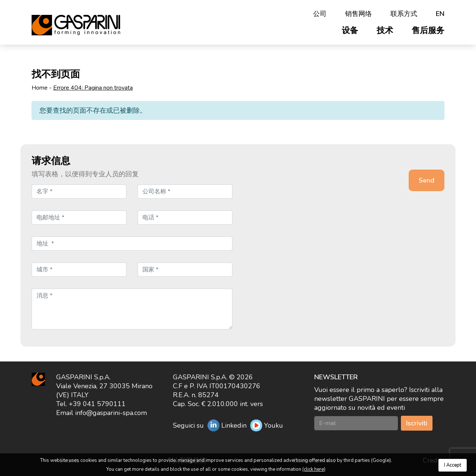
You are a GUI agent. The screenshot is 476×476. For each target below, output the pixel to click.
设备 (350, 30)
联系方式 (404, 14)
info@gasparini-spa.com (111, 413)
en (440, 14)
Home (40, 88)
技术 (385, 30)
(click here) (314, 469)
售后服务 (428, 30)
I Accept (453, 465)
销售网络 (358, 14)
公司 (320, 14)
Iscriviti (417, 423)
